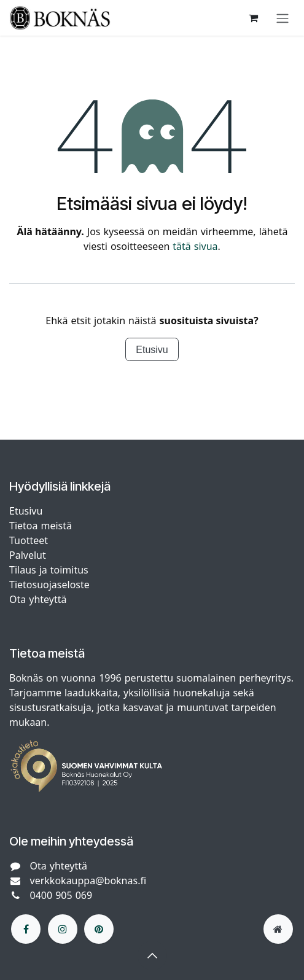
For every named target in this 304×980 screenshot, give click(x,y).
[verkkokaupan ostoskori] (253, 18)
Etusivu (152, 349)
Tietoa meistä (41, 526)
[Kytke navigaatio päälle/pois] (283, 18)
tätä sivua (195, 246)
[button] (152, 955)
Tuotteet (29, 540)
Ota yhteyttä (38, 599)
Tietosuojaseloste (51, 585)
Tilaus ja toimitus (49, 570)
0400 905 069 (61, 895)
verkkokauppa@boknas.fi (88, 881)
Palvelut (28, 555)
